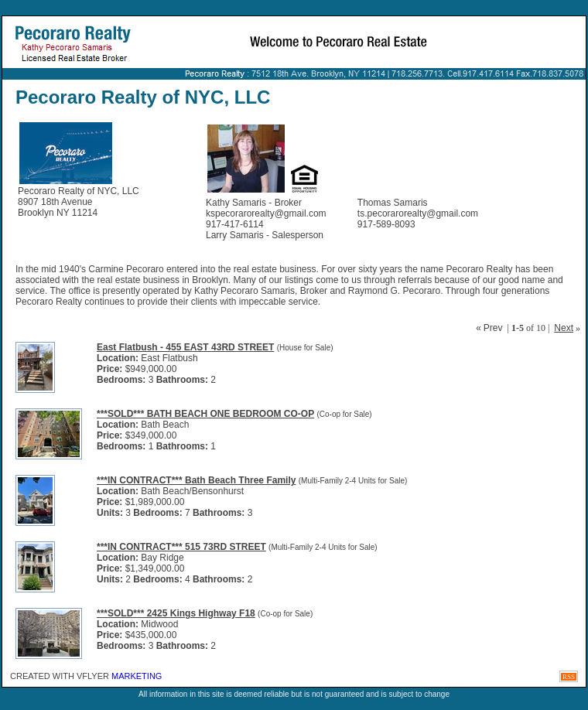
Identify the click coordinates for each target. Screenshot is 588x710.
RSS (569, 677)
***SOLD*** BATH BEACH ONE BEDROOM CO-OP (205, 414)
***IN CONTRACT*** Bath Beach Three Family (196, 480)
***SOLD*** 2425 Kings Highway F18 (176, 613)
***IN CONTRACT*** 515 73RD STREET (181, 547)
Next (564, 328)
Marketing (137, 676)
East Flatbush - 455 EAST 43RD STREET (185, 347)
